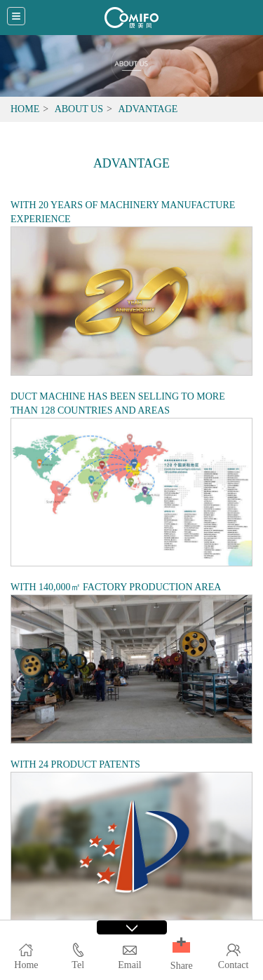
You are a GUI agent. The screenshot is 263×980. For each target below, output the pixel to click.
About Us (79, 109)
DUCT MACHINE (48, 396)
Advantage (148, 109)
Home (25, 109)
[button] (181, 947)
